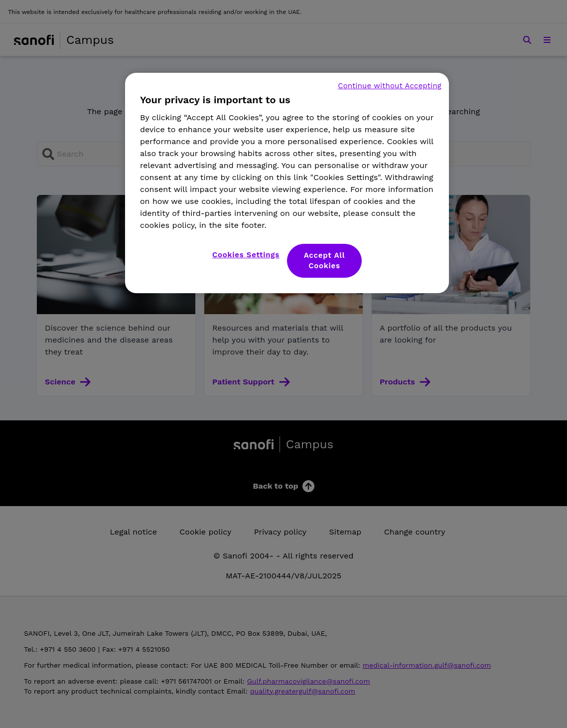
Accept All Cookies (325, 261)
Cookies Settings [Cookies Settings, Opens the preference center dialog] (246, 255)
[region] (287, 183)
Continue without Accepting (390, 86)
